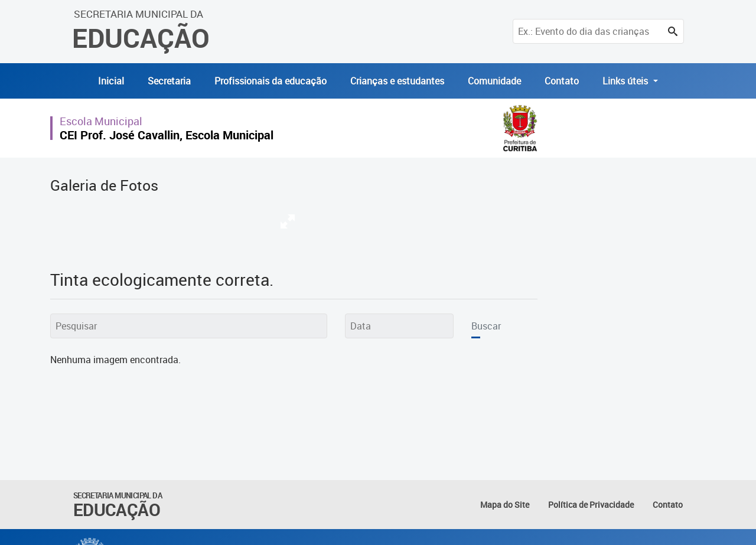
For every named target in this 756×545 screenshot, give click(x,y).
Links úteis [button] (626, 81)
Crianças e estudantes (397, 81)
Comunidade (494, 81)
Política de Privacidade (591, 505)
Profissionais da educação (271, 81)
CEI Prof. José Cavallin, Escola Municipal (167, 135)
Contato (562, 81)
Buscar (486, 326)
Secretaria (169, 81)
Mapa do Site (505, 505)
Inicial (111, 81)
